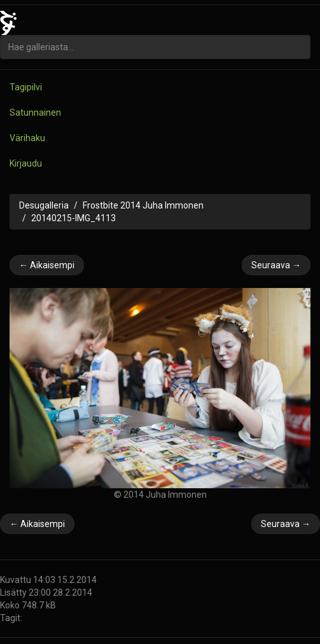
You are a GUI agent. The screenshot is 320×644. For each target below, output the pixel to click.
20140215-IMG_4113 (73, 218)
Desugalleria (44, 205)
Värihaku (27, 138)
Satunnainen (35, 113)
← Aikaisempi (47, 265)
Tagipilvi (26, 87)
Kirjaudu (26, 163)
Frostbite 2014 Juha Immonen (143, 205)
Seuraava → (276, 265)
